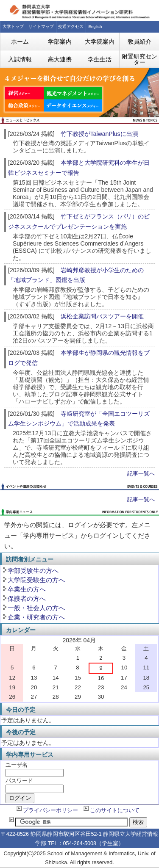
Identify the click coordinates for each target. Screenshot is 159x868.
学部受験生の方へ (33, 571)
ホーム (20, 41)
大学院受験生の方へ (36, 580)
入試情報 (20, 59)
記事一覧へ (141, 474)
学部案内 (60, 41)
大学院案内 (100, 41)
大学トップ (13, 26)
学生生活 (100, 59)
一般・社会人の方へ (36, 608)
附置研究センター (139, 59)
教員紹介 (139, 41)
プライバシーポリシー (50, 810)
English (95, 26)
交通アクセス (71, 26)
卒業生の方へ (27, 589)
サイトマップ (41, 26)
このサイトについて (115, 810)
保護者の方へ (27, 598)
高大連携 (60, 59)
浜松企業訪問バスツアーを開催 (102, 316)
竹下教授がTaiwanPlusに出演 (99, 134)
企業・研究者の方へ (36, 617)
